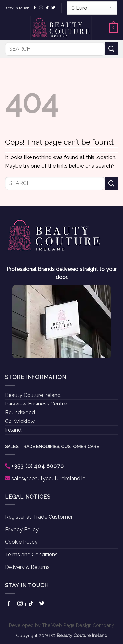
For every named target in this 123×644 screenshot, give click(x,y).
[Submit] (112, 49)
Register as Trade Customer (39, 517)
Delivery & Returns (27, 567)
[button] (9, 28)
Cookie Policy (21, 542)
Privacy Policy (22, 529)
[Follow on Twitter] (53, 8)
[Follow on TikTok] (47, 8)
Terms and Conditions (31, 555)
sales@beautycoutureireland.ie (48, 479)
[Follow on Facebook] (35, 8)
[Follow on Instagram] (41, 8)
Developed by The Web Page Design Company (61, 625)
